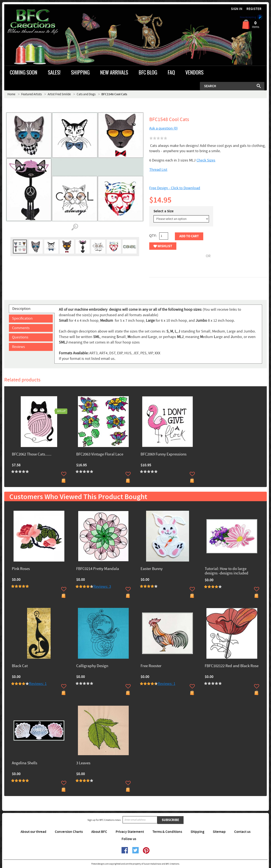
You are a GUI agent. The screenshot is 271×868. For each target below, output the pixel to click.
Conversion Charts (69, 832)
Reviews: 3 (102, 587)
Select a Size (164, 211)
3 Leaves (83, 763)
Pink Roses (21, 569)
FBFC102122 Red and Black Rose (232, 666)
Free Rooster (151, 666)
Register (254, 9)
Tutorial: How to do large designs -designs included (227, 571)
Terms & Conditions (167, 832)
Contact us (242, 832)
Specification (22, 318)
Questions (20, 337)
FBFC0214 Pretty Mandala (98, 569)
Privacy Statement (130, 832)
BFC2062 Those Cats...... (32, 455)
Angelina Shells (25, 763)
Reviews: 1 (38, 684)
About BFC (99, 832)
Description (21, 309)
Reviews (19, 347)
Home (11, 94)
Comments (21, 328)
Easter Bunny (152, 569)
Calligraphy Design (92, 666)
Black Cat (20, 666)
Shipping (197, 832)
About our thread (33, 832)
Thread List (158, 170)
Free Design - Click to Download (175, 188)
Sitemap (219, 832)
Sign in (237, 9)
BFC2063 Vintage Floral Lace (100, 455)
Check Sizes (206, 160)
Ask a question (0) (163, 128)
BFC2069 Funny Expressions (164, 455)
